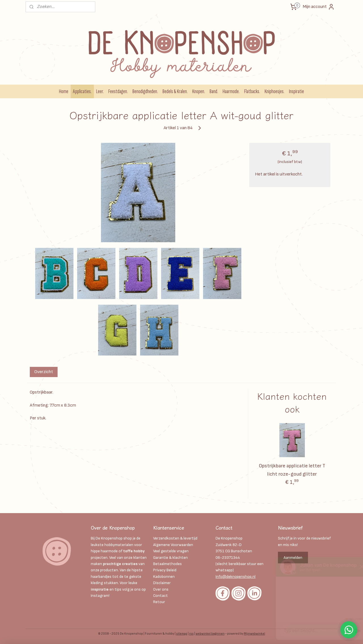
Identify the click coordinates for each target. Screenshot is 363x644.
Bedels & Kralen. (175, 91)
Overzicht (44, 372)
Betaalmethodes (167, 564)
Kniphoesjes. (275, 91)
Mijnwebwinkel (255, 634)
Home (64, 91)
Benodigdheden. (145, 91)
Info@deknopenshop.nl (236, 577)
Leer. (100, 91)
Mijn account (319, 7)
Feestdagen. (118, 91)
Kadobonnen (164, 577)
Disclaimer (162, 583)
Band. (214, 91)
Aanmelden (293, 558)
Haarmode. (231, 91)
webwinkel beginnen (210, 634)
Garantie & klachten (170, 558)
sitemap (182, 634)
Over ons (161, 589)
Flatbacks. (252, 91)
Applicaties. (82, 91)
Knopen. (199, 91)
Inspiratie (296, 91)
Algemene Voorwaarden (173, 545)
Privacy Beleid (165, 570)
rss (191, 634)
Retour (159, 602)
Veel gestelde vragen (171, 551)
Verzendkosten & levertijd (175, 538)
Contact (161, 596)
